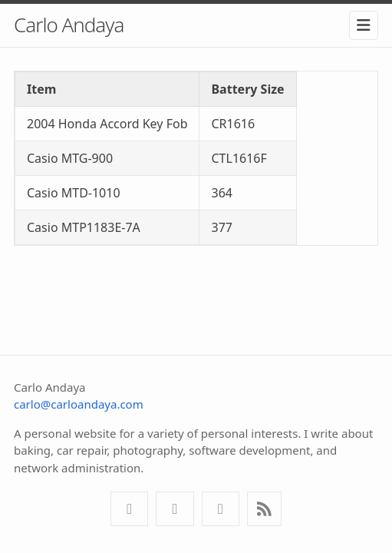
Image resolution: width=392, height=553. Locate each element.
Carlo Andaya (69, 25)
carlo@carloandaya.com (79, 404)
